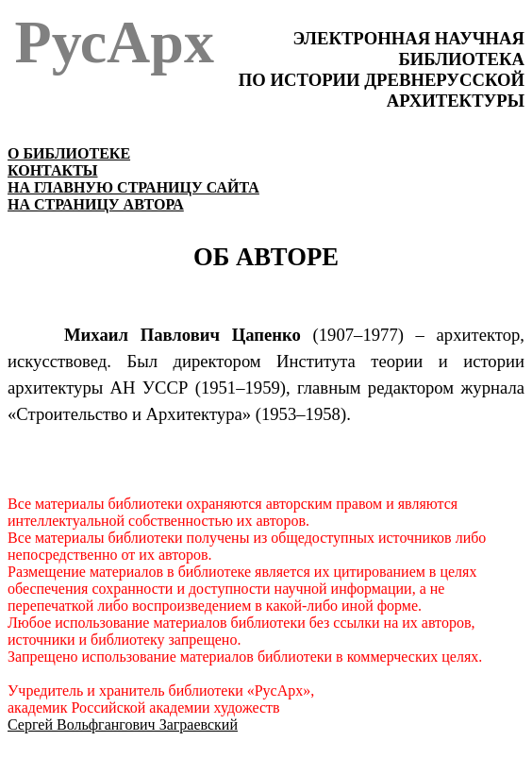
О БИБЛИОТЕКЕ (69, 153)
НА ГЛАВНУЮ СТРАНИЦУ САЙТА (133, 187)
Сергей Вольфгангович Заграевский (123, 724)
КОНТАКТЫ (53, 170)
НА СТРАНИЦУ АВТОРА (96, 204)
